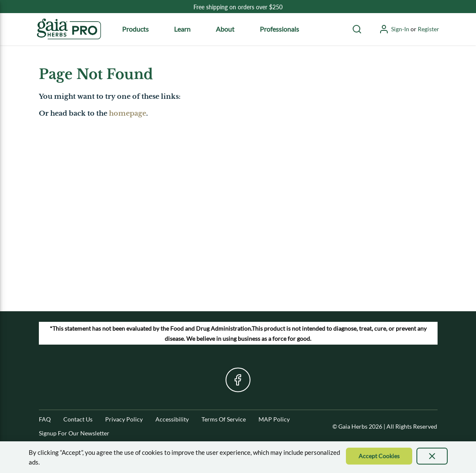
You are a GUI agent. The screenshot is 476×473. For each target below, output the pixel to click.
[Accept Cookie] (379, 456)
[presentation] (432, 456)
